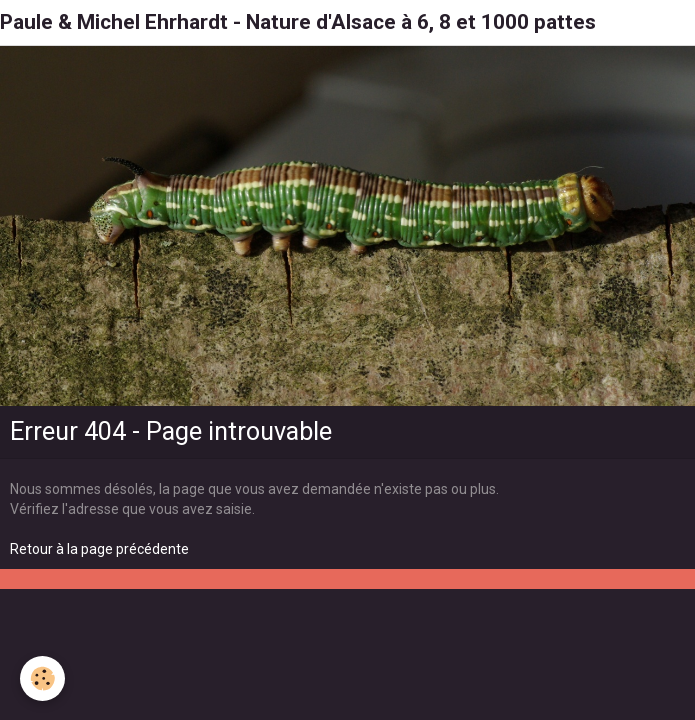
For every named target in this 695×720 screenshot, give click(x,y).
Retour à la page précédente (99, 549)
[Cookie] (42, 678)
